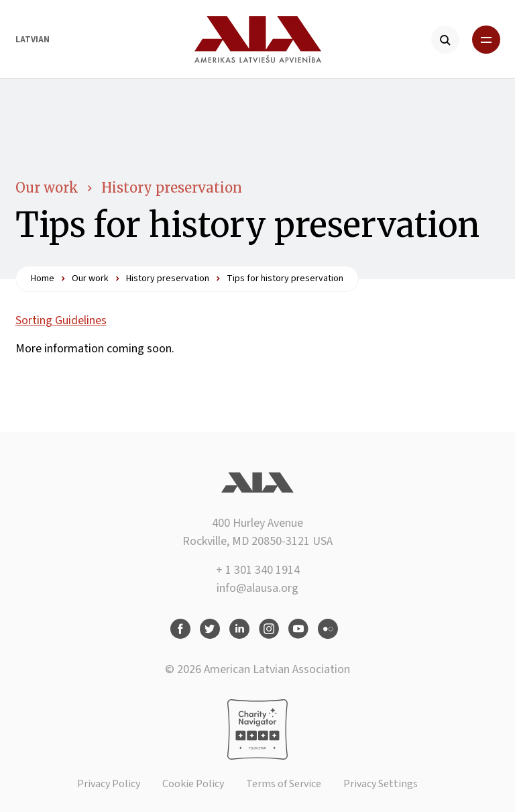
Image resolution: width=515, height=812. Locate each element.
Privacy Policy (109, 784)
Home (43, 278)
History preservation (172, 188)
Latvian (33, 40)
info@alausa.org (257, 588)
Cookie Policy (193, 784)
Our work (47, 188)
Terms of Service (284, 784)
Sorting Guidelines (61, 320)
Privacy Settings (381, 784)
